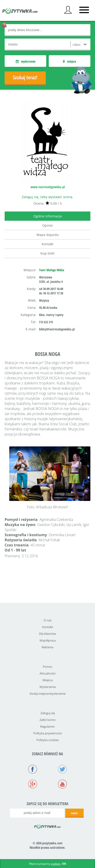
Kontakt (47, 244)
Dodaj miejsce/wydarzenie (47, 694)
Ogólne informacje (48, 216)
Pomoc (48, 667)
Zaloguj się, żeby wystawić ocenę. (47, 197)
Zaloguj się (48, 713)
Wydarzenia (48, 687)
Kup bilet (47, 253)
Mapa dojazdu (48, 235)
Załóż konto (48, 720)
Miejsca (48, 680)
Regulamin (47, 726)
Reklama (47, 647)
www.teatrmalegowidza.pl (48, 187)
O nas (48, 620)
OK (64, 864)
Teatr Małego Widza (52, 270)
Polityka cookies (48, 740)
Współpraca (48, 640)
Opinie (47, 225)
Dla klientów (47, 634)
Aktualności (47, 673)
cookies (56, 864)
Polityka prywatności (48, 733)
